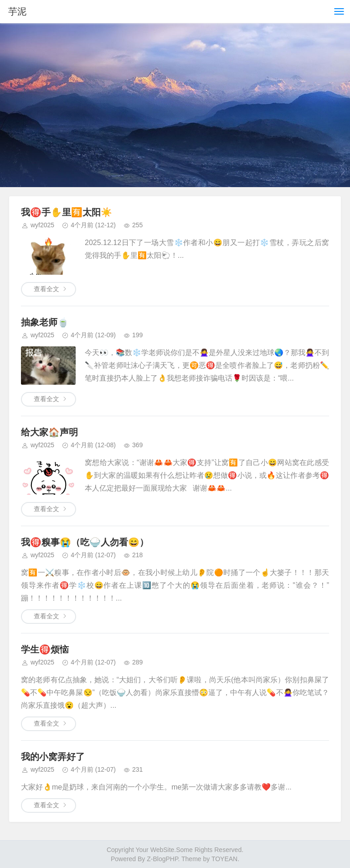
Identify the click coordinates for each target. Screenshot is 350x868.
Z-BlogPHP (162, 859)
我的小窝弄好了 (53, 757)
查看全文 (46, 289)
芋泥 (17, 11)
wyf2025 (42, 225)
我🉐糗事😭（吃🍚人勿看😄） (85, 542)
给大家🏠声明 (49, 432)
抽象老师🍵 (45, 322)
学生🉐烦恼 (45, 649)
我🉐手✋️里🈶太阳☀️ (67, 212)
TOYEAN (224, 859)
